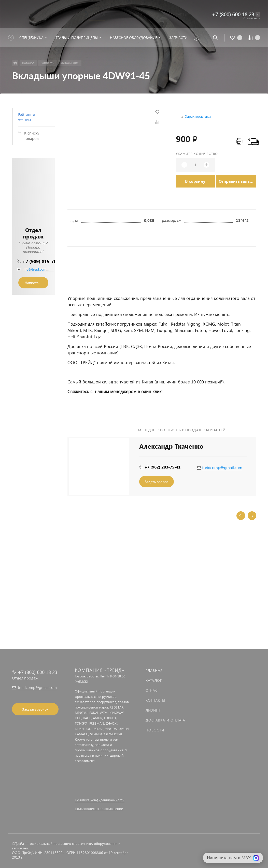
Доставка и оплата (165, 720)
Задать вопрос (157, 482)
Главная (154, 670)
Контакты (155, 700)
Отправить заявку (236, 181)
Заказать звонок (35, 709)
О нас (152, 690)
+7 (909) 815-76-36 (43, 261)
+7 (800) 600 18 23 (233, 14)
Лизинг (153, 710)
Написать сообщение (37, 283)
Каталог (154, 680)
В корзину (195, 181)
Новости (155, 730)
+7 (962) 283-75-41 (162, 467)
